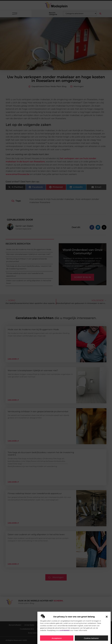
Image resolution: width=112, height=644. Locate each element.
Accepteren (57, 638)
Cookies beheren (91, 638)
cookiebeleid (64, 630)
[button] (107, 617)
